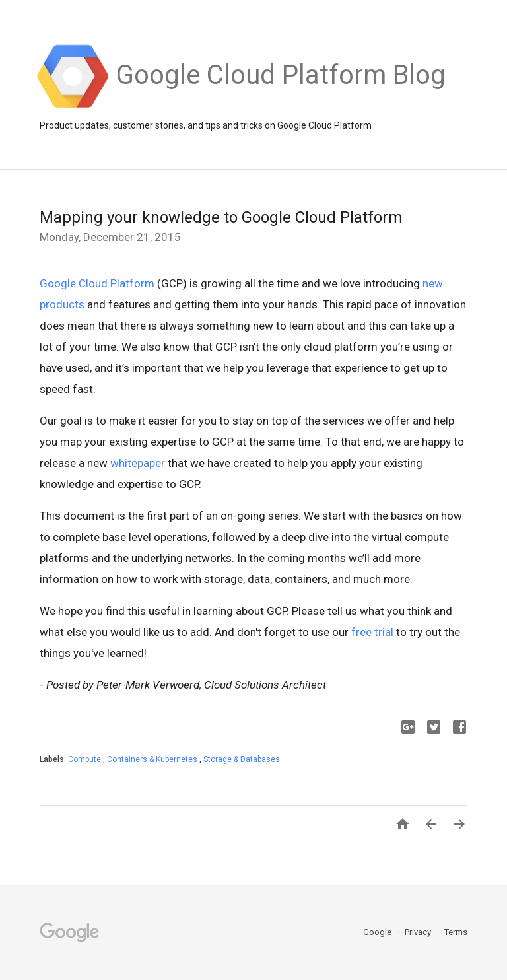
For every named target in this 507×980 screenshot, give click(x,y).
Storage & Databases (242, 759)
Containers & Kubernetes (153, 759)
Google (378, 932)
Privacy (419, 932)
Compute (85, 759)
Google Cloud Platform (97, 283)
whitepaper (138, 463)
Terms (456, 932)
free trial (372, 632)
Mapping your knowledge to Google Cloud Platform (221, 217)
